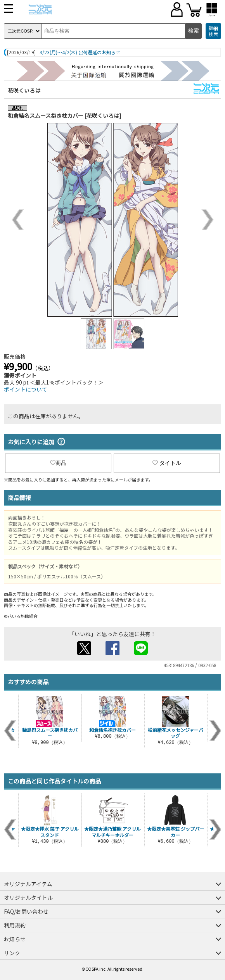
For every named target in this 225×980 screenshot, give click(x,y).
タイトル (167, 463)
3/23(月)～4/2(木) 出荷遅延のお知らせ (80, 52)
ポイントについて (26, 389)
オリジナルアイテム (28, 884)
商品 (58, 463)
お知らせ (15, 939)
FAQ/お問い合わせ (26, 911)
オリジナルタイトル (28, 897)
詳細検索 (213, 31)
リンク (12, 953)
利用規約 (15, 925)
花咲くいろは (24, 90)
